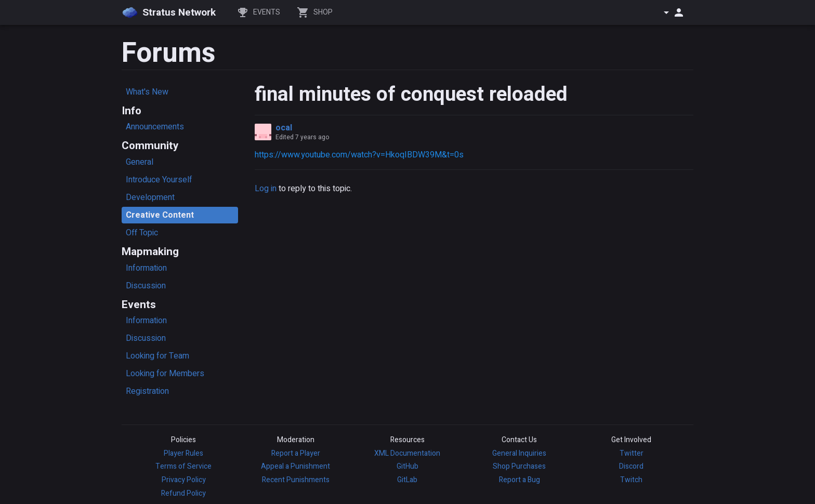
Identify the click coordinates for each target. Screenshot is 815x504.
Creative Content (160, 215)
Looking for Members (165, 374)
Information (146, 268)
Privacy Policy (184, 480)
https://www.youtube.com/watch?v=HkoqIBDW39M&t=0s (359, 155)
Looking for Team (157, 356)
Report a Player (296, 453)
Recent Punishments (296, 480)
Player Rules (183, 453)
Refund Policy (183, 493)
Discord (631, 466)
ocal (284, 128)
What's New (147, 92)
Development (150, 197)
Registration (147, 391)
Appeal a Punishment (295, 466)
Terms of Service (183, 466)
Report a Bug (520, 480)
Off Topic (142, 233)
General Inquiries (519, 453)
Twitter (632, 453)
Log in (266, 189)
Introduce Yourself (159, 180)
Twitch (631, 480)
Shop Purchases (519, 466)
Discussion (146, 286)
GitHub (407, 466)
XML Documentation (407, 453)
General (140, 162)
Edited (302, 137)
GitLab (407, 480)
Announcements (155, 127)
